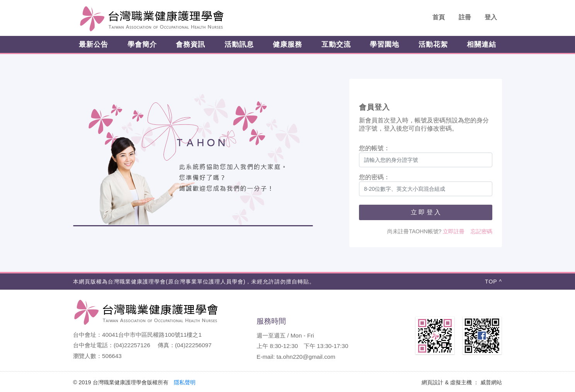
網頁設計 (432, 382)
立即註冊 (454, 231)
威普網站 (491, 382)
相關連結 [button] (481, 44)
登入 (491, 17)
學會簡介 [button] (142, 44)
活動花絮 (433, 44)
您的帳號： (374, 148)
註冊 (465, 17)
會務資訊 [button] (191, 44)
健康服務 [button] (287, 44)
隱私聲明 (185, 382)
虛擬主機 (461, 382)
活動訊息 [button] (239, 44)
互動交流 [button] (336, 44)
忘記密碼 (481, 231)
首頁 (439, 17)
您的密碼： (374, 177)
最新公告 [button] (94, 44)
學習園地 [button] (384, 44)
